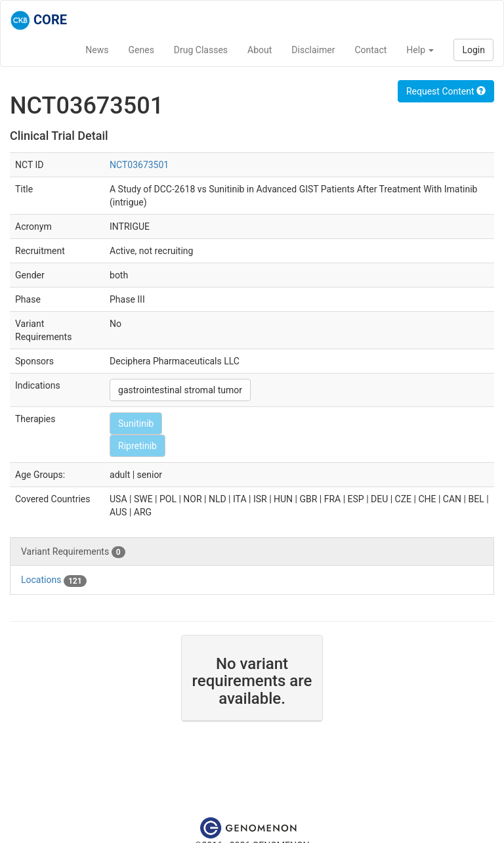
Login (473, 50)
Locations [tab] (54, 580)
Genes (141, 50)
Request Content (446, 91)
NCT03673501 (139, 165)
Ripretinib (137, 446)
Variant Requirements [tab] (73, 552)
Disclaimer (313, 50)
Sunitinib (136, 423)
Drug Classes (201, 50)
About (260, 50)
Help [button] (420, 50)
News (97, 50)
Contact (370, 50)
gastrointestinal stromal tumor (180, 390)
